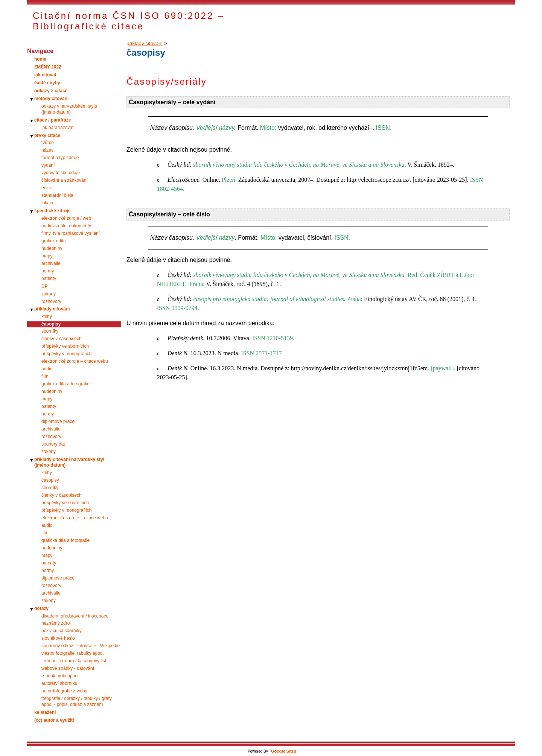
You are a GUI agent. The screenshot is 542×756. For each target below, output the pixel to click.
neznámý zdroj (56, 623)
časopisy (50, 480)
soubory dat (53, 444)
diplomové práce (58, 421)
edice (47, 188)
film (45, 376)
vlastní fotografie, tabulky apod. (73, 653)
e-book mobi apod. (60, 676)
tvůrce (48, 143)
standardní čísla (57, 195)
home (40, 59)
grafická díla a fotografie (65, 384)
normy (48, 271)
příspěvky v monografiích (66, 354)
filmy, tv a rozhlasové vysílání (71, 233)
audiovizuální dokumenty (66, 226)
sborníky (50, 331)
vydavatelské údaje (61, 173)
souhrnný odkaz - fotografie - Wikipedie (81, 646)
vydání (48, 165)
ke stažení (45, 712)
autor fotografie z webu (64, 691)
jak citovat (45, 75)
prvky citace (47, 135)
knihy (47, 316)
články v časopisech (62, 339)
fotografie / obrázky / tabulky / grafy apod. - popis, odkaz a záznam (77, 701)
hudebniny (52, 248)
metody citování (51, 99)
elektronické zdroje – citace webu (75, 361)
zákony (49, 294)
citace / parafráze (53, 120)
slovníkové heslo (58, 638)
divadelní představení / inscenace (75, 616)
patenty (49, 278)
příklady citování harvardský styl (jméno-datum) (69, 462)
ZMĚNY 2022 (48, 67)
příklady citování (52, 309)
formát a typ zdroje (60, 158)
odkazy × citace (51, 91)
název (47, 150)
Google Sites (284, 751)
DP (45, 286)
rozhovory (51, 301)
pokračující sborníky (62, 631)
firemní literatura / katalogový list (74, 661)
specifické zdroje (53, 211)
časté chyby (47, 83)
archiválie (51, 263)
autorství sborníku (59, 683)
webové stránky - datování (68, 668)
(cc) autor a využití (54, 720)
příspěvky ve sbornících (65, 346)
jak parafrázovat (57, 128)
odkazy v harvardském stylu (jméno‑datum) (69, 109)
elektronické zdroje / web (66, 218)
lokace (48, 203)
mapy (47, 256)
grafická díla (54, 241)
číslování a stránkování (65, 180)
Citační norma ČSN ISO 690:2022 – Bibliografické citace (129, 21)
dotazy (41, 608)
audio (47, 369)
